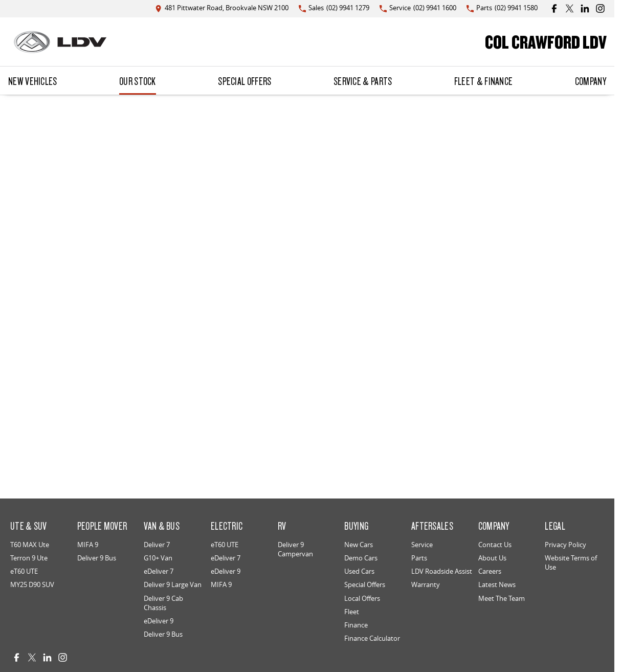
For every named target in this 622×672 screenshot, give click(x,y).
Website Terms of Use (571, 562)
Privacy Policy (565, 545)
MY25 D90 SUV (32, 584)
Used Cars (359, 571)
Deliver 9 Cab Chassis (163, 603)
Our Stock (138, 81)
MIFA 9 (88, 545)
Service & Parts (363, 81)
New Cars (359, 545)
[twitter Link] (570, 8)
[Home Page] (60, 42)
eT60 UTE (24, 571)
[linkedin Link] (585, 8)
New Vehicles (33, 81)
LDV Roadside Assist (442, 571)
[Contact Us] (222, 8)
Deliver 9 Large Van (173, 584)
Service (422, 545)
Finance (356, 625)
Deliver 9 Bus (97, 558)
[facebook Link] (554, 8)
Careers (490, 571)
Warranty (426, 584)
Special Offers (245, 81)
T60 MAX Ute (30, 545)
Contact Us (495, 545)
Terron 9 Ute (29, 558)
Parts (419, 558)
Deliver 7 (157, 545)
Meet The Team (502, 598)
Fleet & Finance (484, 81)
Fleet (352, 612)
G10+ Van (158, 558)
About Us (492, 558)
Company (591, 81)
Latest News (497, 584)
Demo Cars (361, 558)
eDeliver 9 (159, 621)
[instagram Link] (600, 8)
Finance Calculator (372, 638)
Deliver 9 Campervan (295, 549)
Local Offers (362, 598)
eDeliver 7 (159, 571)
